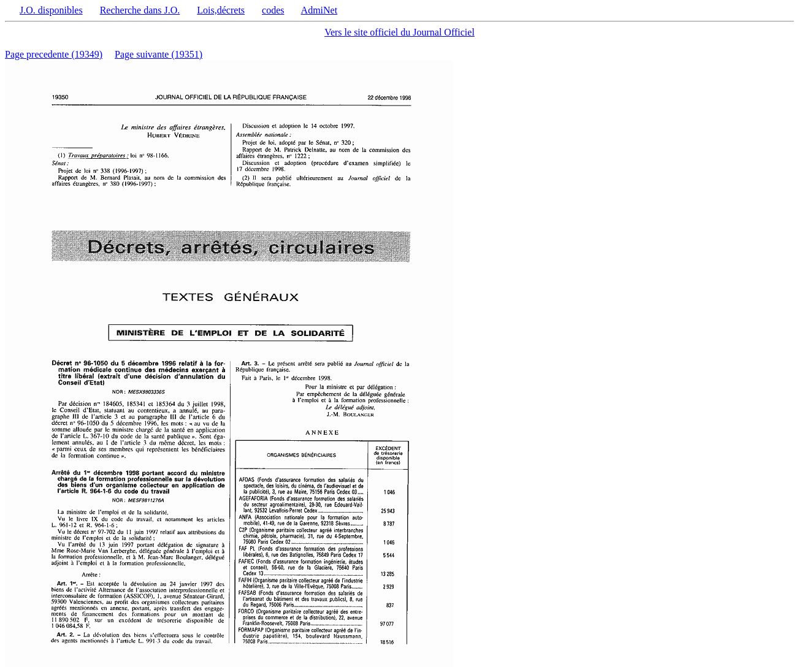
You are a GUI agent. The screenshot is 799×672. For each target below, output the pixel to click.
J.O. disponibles (51, 10)
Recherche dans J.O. (140, 10)
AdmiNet (319, 10)
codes (273, 10)
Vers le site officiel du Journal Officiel (400, 32)
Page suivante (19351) (159, 54)
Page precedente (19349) (54, 54)
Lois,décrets (221, 10)
